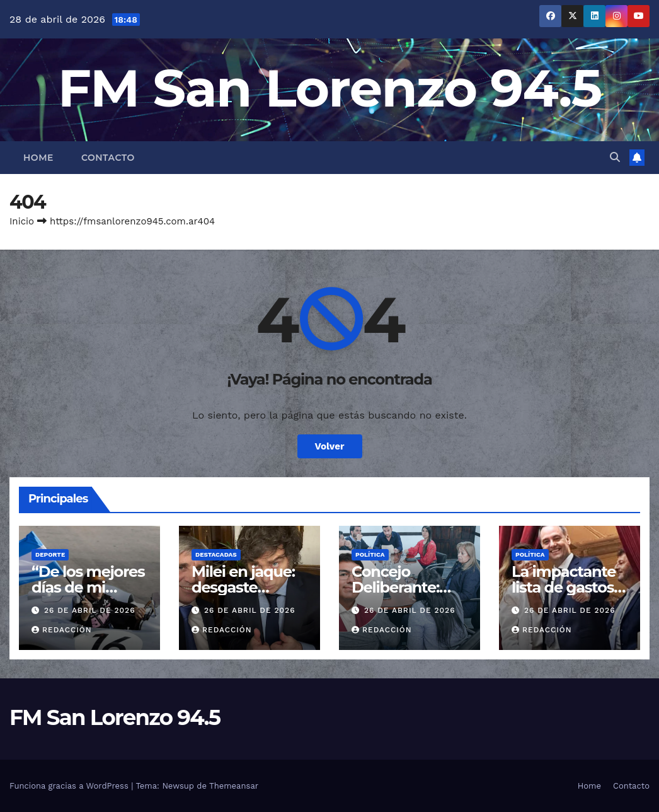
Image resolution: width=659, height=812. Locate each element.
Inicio (22, 221)
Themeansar (234, 786)
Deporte (50, 554)
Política (370, 554)
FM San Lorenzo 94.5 (330, 88)
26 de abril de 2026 (90, 610)
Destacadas (216, 554)
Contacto (108, 158)
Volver (330, 446)
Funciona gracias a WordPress (70, 786)
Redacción (62, 630)
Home (38, 158)
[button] (615, 157)
